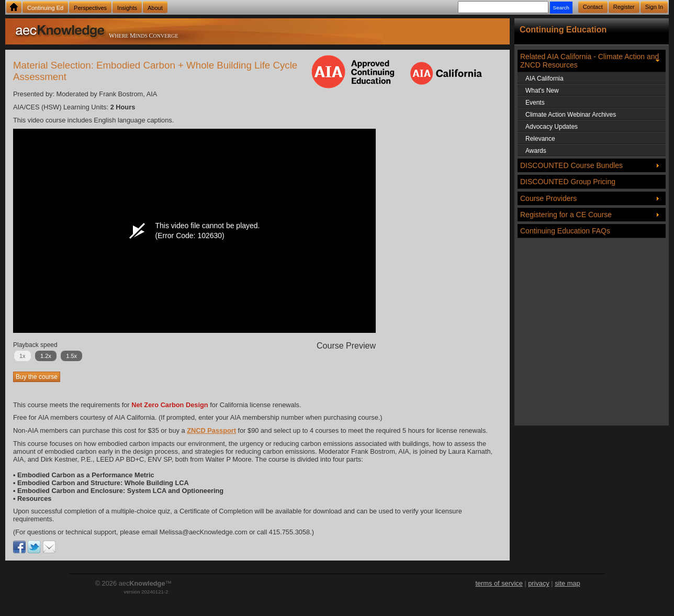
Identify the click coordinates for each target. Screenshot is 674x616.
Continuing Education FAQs (565, 231)
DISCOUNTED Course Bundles (571, 165)
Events (535, 103)
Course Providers (548, 198)
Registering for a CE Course (566, 215)
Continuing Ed (45, 8)
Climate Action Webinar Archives (571, 115)
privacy (539, 583)
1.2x (46, 356)
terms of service (499, 583)
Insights (127, 8)
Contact (593, 7)
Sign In (654, 7)
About (155, 8)
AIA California (544, 79)
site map (567, 583)
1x (23, 356)
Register (624, 7)
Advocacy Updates (552, 127)
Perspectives (90, 8)
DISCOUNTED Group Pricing (568, 182)
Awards (536, 151)
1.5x (71, 356)
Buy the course (37, 377)
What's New (542, 91)
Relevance (540, 139)
